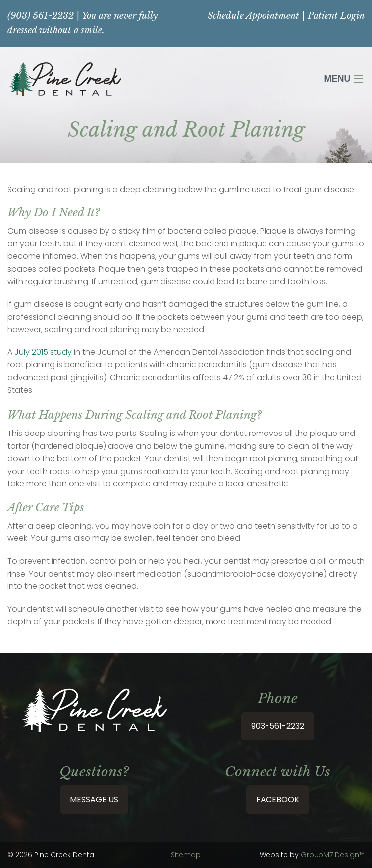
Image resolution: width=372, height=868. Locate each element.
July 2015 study (43, 352)
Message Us (94, 799)
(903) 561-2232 (41, 16)
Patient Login (336, 16)
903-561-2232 (278, 726)
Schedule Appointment (253, 16)
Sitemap (186, 855)
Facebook (278, 799)
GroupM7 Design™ (333, 855)
